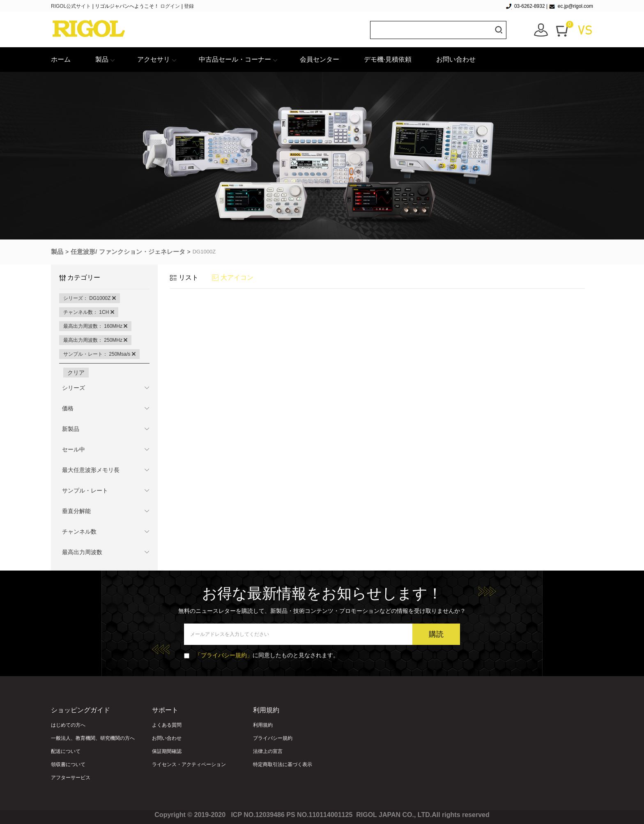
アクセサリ (154, 59)
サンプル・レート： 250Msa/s (99, 354)
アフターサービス (71, 778)
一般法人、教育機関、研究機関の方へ (93, 738)
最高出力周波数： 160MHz (95, 326)
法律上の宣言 (268, 751)
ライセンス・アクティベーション (189, 764)
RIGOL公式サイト (72, 6)
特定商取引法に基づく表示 (283, 764)
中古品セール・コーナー (235, 59)
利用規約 (263, 725)
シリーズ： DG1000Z (90, 298)
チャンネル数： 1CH (89, 312)
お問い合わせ (456, 59)
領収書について (68, 764)
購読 (436, 634)
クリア (76, 373)
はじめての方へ (68, 725)
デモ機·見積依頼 (388, 59)
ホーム (61, 59)
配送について (66, 751)
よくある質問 (167, 725)
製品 (102, 59)
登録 (189, 6)
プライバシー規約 (273, 738)
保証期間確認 (167, 751)
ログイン (170, 6)
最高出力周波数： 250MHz (95, 340)
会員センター (320, 59)
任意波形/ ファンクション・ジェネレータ (128, 252)
